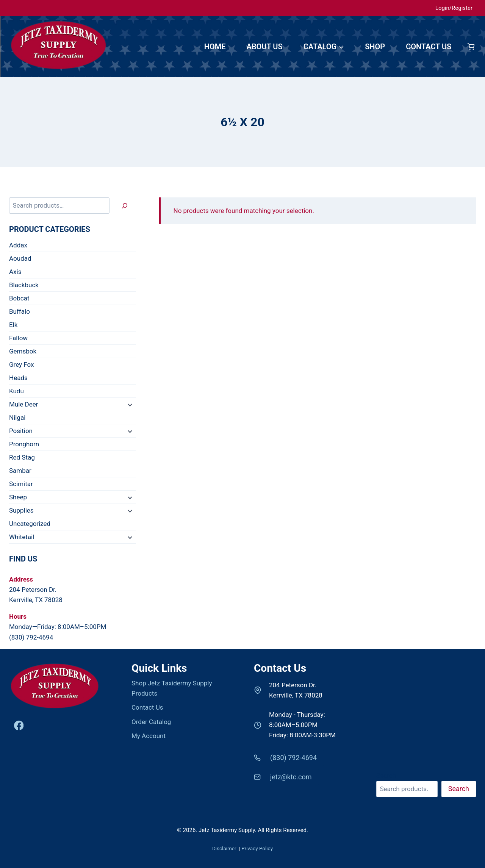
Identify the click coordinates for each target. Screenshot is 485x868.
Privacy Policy (257, 848)
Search (386, 776)
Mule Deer (24, 404)
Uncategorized (30, 524)
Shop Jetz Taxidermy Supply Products (172, 688)
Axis (15, 272)
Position (21, 431)
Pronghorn (24, 444)
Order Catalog (151, 722)
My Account (149, 736)
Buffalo (20, 311)
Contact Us (147, 707)
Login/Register (454, 8)
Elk (13, 325)
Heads (18, 378)
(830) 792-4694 (31, 637)
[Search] (125, 206)
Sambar (20, 471)
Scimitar (21, 484)
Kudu (16, 391)
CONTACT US (429, 47)
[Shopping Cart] (471, 46)
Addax (18, 245)
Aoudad (20, 258)
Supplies (21, 510)
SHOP (375, 47)
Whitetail (22, 537)
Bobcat (19, 298)
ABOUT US (265, 47)
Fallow (18, 338)
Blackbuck (24, 285)
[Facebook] (19, 726)
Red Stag (22, 457)
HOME (215, 47)
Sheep (18, 497)
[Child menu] (129, 405)
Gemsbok (23, 351)
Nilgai (17, 418)
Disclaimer (225, 848)
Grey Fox (22, 364)
